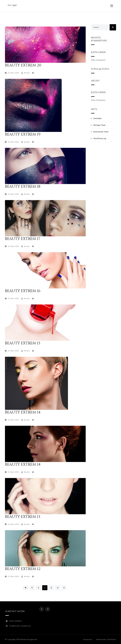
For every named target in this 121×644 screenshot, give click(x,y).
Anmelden (98, 118)
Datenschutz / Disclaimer (106, 639)
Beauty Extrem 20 (23, 65)
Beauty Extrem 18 (23, 187)
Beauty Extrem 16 (23, 291)
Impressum (88, 639)
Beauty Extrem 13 (23, 517)
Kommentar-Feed (101, 132)
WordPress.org (100, 138)
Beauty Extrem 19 (23, 134)
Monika (27, 73)
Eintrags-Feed (99, 125)
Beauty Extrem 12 (23, 569)
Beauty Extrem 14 (23, 412)
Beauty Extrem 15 (23, 343)
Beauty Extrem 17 (23, 239)
